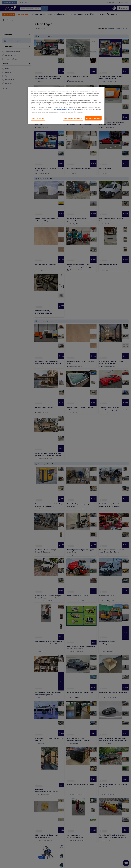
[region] (66, 105)
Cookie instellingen (38, 118)
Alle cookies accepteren (93, 118)
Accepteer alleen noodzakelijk (73, 118)
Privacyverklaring (61, 109)
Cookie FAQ (71, 109)
